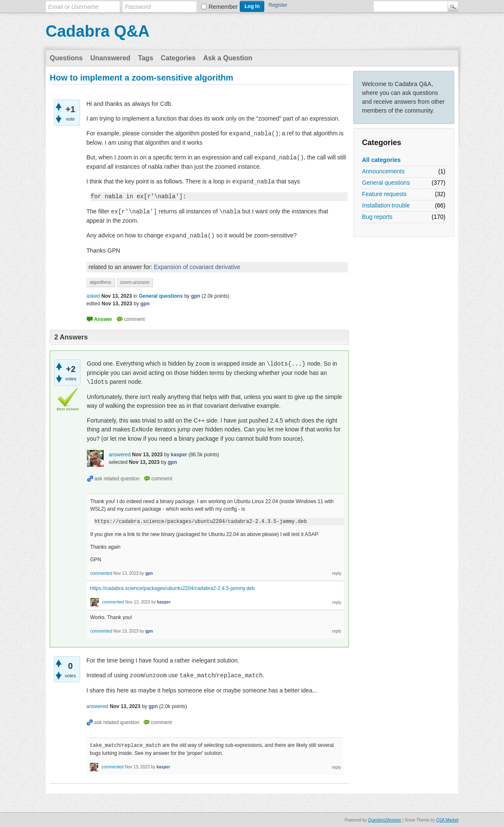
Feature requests (384, 194)
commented (101, 573)
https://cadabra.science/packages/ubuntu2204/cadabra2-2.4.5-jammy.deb (173, 588)
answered (120, 455)
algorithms (101, 282)
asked (93, 296)
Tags (145, 58)
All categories (381, 160)
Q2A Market (447, 820)
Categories (178, 58)
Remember (223, 7)
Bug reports (377, 217)
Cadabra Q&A (98, 31)
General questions (386, 183)
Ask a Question (228, 58)
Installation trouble (386, 205)
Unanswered (110, 58)
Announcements (383, 171)
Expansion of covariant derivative (197, 267)
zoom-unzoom (135, 282)
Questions (66, 58)
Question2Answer (385, 820)
